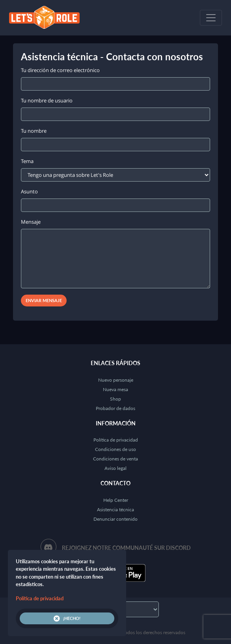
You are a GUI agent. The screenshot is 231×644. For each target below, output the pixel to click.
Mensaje (31, 222)
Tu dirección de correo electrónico (60, 70)
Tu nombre (34, 131)
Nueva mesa (115, 389)
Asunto (29, 191)
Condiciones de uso (115, 449)
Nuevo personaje (116, 380)
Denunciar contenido (115, 519)
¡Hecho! (67, 618)
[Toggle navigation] (211, 18)
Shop (115, 399)
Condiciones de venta (115, 459)
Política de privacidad (116, 440)
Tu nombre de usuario (47, 100)
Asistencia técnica (115, 509)
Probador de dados (115, 408)
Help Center (116, 500)
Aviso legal (115, 468)
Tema (27, 161)
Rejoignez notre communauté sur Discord (126, 548)
